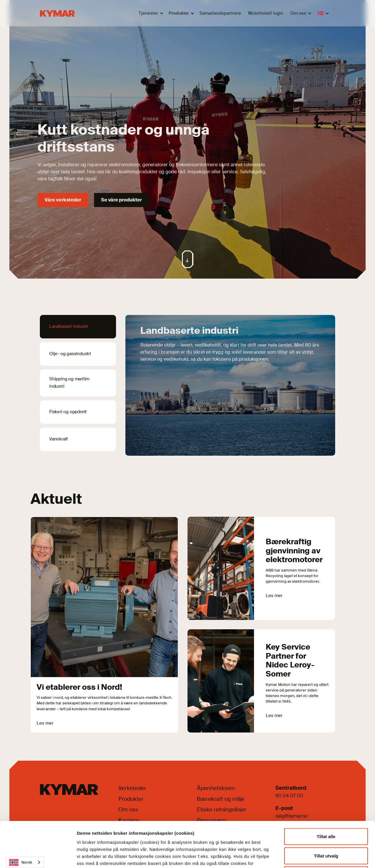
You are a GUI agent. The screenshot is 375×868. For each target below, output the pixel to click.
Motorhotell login (266, 13)
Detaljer (314, 856)
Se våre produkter (121, 200)
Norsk (21, 862)
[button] (150, 13)
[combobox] (25, 862)
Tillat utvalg (326, 810)
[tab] (78, 327)
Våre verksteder (63, 200)
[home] (57, 13)
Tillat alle (326, 791)
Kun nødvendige (326, 829)
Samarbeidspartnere (220, 13)
